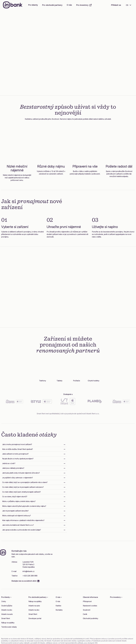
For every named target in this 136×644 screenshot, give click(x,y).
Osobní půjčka (7, 606)
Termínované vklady (9, 627)
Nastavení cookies (90, 606)
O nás (69, 5)
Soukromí (87, 610)
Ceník (85, 614)
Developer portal (35, 618)
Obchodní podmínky (91, 618)
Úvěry (4, 601)
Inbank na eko (7, 610)
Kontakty (59, 610)
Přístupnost (87, 601)
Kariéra (58, 606)
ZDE (96, 643)
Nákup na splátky (8, 623)
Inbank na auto (7, 614)
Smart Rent (6, 618)
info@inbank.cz (28, 571)
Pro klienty (33, 5)
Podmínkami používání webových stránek (107, 641)
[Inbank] (13, 5)
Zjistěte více (28, 66)
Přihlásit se (116, 5)
